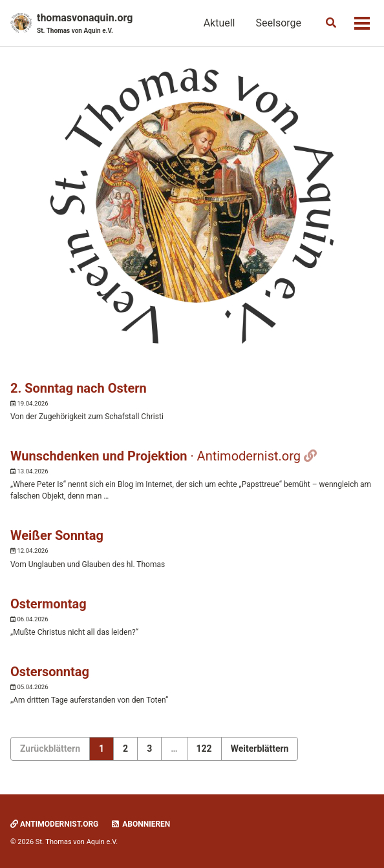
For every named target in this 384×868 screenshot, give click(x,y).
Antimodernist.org (54, 824)
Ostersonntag (50, 672)
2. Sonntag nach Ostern (79, 388)
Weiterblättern (260, 749)
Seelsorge (279, 23)
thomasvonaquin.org (85, 24)
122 (204, 749)
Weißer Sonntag (57, 535)
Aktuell (219, 23)
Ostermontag (48, 604)
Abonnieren (140, 824)
